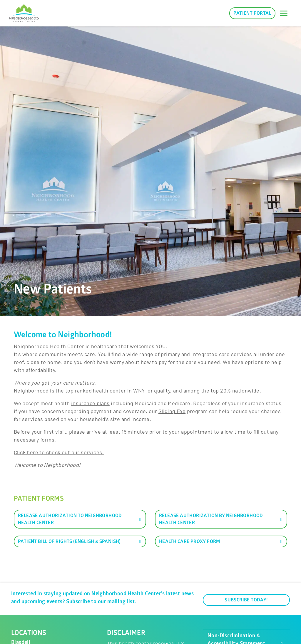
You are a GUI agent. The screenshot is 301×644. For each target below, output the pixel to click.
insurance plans (90, 403)
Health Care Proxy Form (222, 541)
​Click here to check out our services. (59, 452)
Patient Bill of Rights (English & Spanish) (81, 541)
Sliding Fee (172, 411)
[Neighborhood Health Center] (24, 13)
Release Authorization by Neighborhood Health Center (222, 519)
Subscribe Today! (246, 600)
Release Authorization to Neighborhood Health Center (81, 519)
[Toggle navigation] (284, 13)
